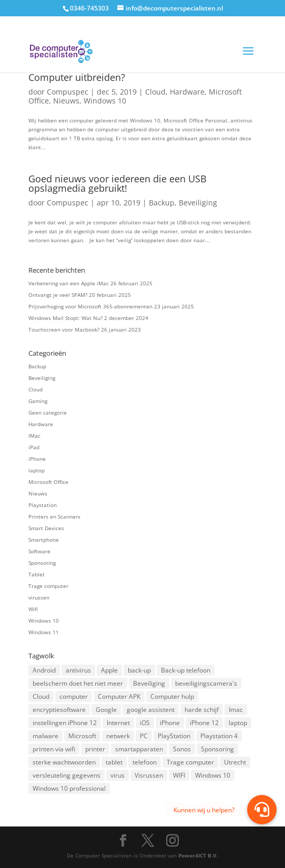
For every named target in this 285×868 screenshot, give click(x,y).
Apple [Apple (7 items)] (109, 670)
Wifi (33, 609)
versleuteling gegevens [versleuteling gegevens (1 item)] (67, 775)
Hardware (187, 92)
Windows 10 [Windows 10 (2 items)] (213, 775)
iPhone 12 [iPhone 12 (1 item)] (204, 723)
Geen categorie (48, 412)
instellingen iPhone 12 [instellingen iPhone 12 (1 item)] (65, 723)
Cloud (155, 92)
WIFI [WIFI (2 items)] (179, 775)
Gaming (38, 401)
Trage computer (48, 586)
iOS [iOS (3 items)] (145, 723)
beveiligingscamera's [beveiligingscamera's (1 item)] (206, 683)
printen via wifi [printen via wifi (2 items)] (54, 749)
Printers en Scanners (54, 516)
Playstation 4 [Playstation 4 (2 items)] (219, 736)
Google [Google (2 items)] (106, 710)
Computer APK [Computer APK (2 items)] (119, 696)
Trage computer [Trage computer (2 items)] (190, 762)
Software (39, 551)
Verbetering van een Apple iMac (69, 283)
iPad (34, 447)
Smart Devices (46, 528)
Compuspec (68, 92)
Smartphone (44, 540)
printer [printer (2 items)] (95, 749)
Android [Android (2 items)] (44, 670)
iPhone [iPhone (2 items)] (170, 723)
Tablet (37, 574)
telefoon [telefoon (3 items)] (145, 762)
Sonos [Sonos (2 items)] (182, 749)
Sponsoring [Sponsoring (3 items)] (217, 749)
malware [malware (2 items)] (45, 736)
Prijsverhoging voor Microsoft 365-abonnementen (90, 306)
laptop (37, 470)
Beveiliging (198, 203)
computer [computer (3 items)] (74, 696)
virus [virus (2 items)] (118, 775)
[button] (262, 810)
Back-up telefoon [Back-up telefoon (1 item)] (186, 670)
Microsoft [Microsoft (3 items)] (82, 736)
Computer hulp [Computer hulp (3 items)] (172, 696)
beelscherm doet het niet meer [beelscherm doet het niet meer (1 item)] (78, 683)
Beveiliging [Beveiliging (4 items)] (149, 683)
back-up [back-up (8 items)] (139, 670)
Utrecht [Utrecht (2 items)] (235, 762)
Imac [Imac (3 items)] (236, 710)
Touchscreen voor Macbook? (64, 329)
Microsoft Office (48, 482)
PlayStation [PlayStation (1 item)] (174, 736)
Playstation (43, 505)
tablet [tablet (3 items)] (114, 762)
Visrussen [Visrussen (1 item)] (149, 775)
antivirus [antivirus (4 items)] (78, 670)
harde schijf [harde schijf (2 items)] (202, 710)
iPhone (37, 459)
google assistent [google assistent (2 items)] (151, 710)
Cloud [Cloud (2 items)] (41, 696)
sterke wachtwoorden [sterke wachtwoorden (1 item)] (64, 762)
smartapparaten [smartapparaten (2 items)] (139, 749)
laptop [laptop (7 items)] (238, 723)
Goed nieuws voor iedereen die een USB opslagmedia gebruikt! (118, 183)
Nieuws (66, 101)
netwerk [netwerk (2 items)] (118, 736)
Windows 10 (105, 101)
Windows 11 (44, 632)
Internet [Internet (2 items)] (118, 723)
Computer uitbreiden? (77, 77)
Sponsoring (42, 563)
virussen (39, 597)
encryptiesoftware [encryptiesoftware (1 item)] (59, 710)
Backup (162, 203)
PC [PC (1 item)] (144, 736)
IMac (34, 436)
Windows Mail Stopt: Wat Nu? (65, 318)
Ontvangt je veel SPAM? (58, 295)
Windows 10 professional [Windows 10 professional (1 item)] (69, 788)
